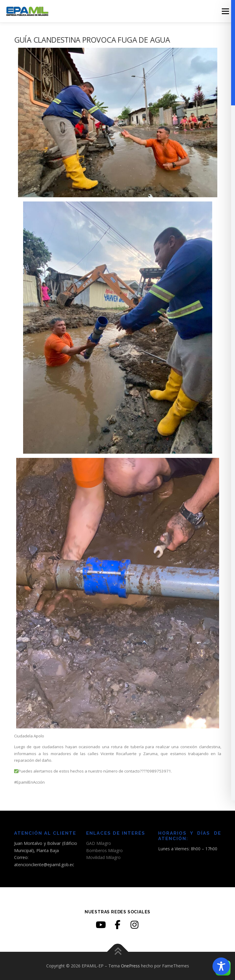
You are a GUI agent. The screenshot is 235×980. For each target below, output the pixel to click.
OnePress (130, 966)
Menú (225, 11)
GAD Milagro (99, 843)
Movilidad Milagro (103, 857)
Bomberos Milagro (104, 850)
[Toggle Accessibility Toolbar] (221, 966)
